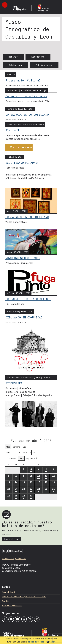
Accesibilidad (8, 592)
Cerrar (52, 642)
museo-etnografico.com (14, 558)
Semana (16, 447)
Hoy (22, 458)
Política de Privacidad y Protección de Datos (24, 597)
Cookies (6, 601)
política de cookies (36, 642)
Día (24, 447)
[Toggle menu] (5, 5)
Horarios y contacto (12, 606)
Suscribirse (11, 539)
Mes (8, 447)
